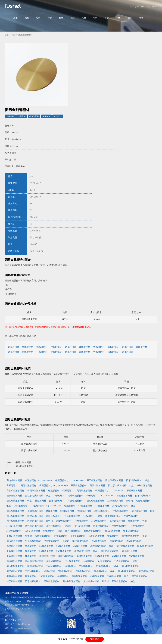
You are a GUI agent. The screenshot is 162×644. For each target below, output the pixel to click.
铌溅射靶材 (42, 347)
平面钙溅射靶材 (134, 491)
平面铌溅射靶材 (132, 516)
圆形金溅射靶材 (97, 486)
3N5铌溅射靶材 (99, 521)
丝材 (118, 18)
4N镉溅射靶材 (80, 546)
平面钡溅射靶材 (33, 571)
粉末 (16, 18)
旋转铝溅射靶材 (91, 581)
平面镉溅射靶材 (14, 551)
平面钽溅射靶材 (120, 526)
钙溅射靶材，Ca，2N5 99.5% (109, 491)
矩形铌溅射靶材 (113, 516)
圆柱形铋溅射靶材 (34, 561)
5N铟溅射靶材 (85, 506)
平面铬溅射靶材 (52, 541)
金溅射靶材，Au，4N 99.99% (54, 486)
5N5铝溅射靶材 (47, 576)
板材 (38, 18)
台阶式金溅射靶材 (15, 491)
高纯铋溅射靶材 (14, 561)
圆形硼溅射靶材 (129, 551)
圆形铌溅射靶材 (35, 521)
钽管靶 (68, 526)
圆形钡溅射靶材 (14, 571)
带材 (72, 18)
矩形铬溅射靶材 (33, 541)
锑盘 (112, 571)
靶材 (129, 18)
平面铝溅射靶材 (140, 576)
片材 (50, 18)
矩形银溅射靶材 (144, 501)
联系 (154, 7)
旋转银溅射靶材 (115, 501)
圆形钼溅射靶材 (112, 531)
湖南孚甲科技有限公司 (24, 605)
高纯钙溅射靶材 (84, 491)
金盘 (131, 486)
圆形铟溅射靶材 (120, 581)
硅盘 (152, 511)
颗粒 (27, 18)
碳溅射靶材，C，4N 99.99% (39, 480)
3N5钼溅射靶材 (78, 536)
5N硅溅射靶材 (67, 511)
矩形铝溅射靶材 (14, 581)
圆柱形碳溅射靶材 (114, 480)
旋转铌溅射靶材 (64, 521)
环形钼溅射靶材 (73, 531)
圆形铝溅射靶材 (33, 581)
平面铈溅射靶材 (124, 496)
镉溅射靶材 (142, 347)
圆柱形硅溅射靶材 (15, 516)
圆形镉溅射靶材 (145, 546)
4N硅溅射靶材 (84, 511)
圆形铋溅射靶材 (54, 561)
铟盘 (133, 506)
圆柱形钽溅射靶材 (34, 526)
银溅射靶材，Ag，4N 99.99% (47, 506)
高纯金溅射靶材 (28, 486)
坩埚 (141, 18)
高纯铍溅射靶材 (84, 556)
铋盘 (133, 581)
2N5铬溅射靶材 (133, 541)
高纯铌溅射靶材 (117, 521)
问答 (149, 7)
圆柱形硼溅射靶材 (109, 551)
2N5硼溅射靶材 (64, 551)
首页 (131, 7)
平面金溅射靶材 (23, 462)
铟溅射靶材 (13, 352)
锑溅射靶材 (28, 352)
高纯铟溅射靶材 (120, 506)
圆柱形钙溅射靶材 (34, 496)
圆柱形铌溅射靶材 (15, 521)
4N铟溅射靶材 (102, 506)
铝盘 (126, 576)
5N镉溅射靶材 (63, 546)
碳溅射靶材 (85, 352)
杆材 (61, 18)
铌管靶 (49, 521)
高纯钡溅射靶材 (47, 556)
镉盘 (111, 546)
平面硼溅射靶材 (14, 556)
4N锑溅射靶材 (100, 571)
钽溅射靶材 (56, 347)
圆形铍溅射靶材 (35, 566)
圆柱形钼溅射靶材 (93, 531)
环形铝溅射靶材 (52, 581)
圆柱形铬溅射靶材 (130, 536)
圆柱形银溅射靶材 (95, 501)
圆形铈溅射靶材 (143, 496)
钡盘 (116, 566)
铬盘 (145, 536)
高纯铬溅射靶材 (14, 546)
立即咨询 (95, 639)
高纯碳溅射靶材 (14, 480)
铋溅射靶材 (127, 347)
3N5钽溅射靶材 (14, 531)
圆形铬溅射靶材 (14, 541)
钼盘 (60, 531)
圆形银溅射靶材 (57, 501)
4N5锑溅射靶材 (82, 571)
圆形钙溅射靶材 (14, 496)
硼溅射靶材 (85, 347)
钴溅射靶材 (127, 352)
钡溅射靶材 (99, 347)
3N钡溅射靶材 (86, 566)
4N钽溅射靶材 (137, 526)
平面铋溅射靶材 (72, 561)
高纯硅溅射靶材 (102, 511)
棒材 (107, 18)
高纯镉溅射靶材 (98, 546)
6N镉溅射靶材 (46, 546)
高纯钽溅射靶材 (32, 531)
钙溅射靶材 (99, 352)
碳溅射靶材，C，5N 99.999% (69, 480)
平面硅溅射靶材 (72, 516)
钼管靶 (28, 536)
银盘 (9, 506)
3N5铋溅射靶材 (137, 556)
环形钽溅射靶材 (14, 526)
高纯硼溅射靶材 (82, 551)
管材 (95, 18)
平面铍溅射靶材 (54, 566)
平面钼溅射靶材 (14, 536)
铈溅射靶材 (113, 352)
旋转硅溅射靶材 (139, 511)
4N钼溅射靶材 (61, 536)
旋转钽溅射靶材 (82, 526)
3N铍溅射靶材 (104, 561)
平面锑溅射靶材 (14, 576)
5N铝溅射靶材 (114, 576)
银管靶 (129, 501)
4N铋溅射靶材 (119, 556)
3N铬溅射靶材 (116, 541)
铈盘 (30, 501)
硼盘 (95, 551)
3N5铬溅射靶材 (98, 541)
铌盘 (100, 516)
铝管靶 (105, 581)
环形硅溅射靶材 (121, 511)
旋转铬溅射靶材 (80, 541)
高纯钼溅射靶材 (96, 536)
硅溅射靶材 (42, 352)
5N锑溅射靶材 (65, 571)
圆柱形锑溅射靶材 (126, 571)
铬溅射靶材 (70, 347)
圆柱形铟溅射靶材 (15, 511)
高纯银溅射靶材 (22, 506)
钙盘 (48, 496)
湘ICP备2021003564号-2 (22, 609)
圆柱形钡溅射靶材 (130, 566)
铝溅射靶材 (13, 347)
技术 (143, 7)
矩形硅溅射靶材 (54, 516)
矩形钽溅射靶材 (101, 526)
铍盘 (135, 561)
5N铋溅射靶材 (102, 556)
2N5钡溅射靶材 (103, 566)
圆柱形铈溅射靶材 (15, 501)
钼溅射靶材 (28, 347)
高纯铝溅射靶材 (79, 576)
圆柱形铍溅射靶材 (15, 566)
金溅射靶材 (70, 352)
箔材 (84, 18)
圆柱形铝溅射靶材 (71, 581)
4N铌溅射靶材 (81, 521)
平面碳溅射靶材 (94, 480)
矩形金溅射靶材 (144, 486)
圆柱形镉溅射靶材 (125, 546)
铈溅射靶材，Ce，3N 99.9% (100, 496)
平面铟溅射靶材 (35, 511)
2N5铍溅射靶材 (122, 561)
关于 (137, 7)
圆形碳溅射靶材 (134, 480)
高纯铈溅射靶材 (76, 496)
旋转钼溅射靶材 (43, 536)
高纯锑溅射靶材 (66, 556)
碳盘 (147, 480)
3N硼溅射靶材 (46, 551)
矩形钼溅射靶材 (131, 531)
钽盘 (145, 521)
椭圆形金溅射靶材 (36, 491)
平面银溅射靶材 (76, 501)
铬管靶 (66, 541)
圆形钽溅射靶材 (54, 526)
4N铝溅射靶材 (97, 576)
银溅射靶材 (56, 352)
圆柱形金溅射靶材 (24, 466)
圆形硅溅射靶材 (35, 516)
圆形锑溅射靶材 (146, 571)
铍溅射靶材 (113, 347)
